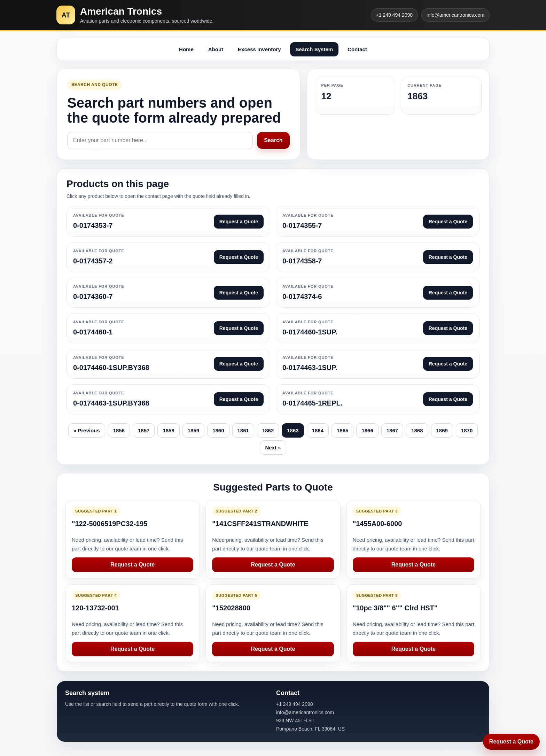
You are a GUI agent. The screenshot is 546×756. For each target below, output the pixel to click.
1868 (417, 430)
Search (273, 140)
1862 (268, 430)
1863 (293, 430)
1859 (193, 430)
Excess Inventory (259, 49)
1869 (442, 430)
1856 (119, 430)
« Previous (87, 430)
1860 (218, 430)
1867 (392, 430)
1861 (243, 430)
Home (186, 49)
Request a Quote (132, 565)
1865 (342, 430)
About (216, 49)
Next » (273, 448)
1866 (367, 430)
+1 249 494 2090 (395, 15)
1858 (168, 430)
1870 (467, 430)
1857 (144, 430)
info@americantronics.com (455, 15)
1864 (318, 430)
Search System (314, 49)
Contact (357, 49)
